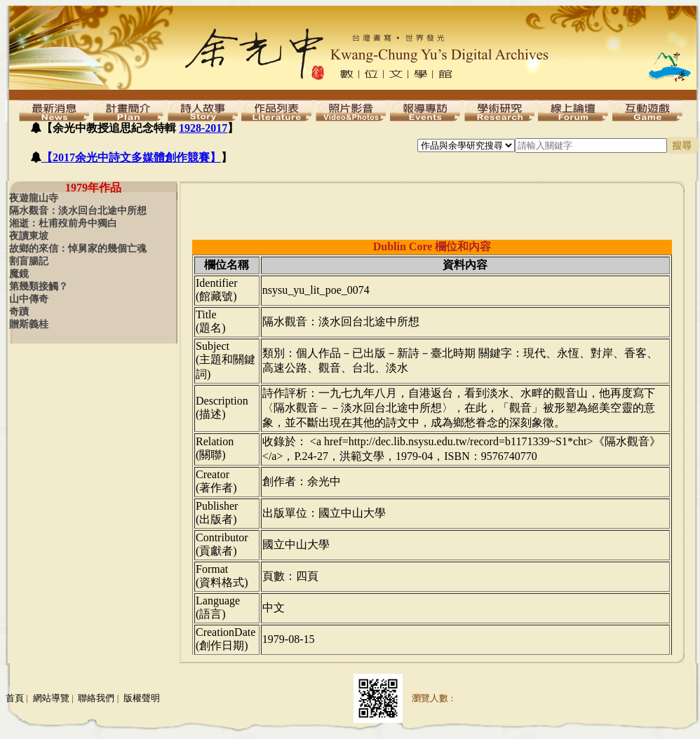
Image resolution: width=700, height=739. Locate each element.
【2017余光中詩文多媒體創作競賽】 (131, 157)
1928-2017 (203, 128)
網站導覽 (51, 698)
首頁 (15, 698)
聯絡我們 (96, 698)
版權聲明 (142, 698)
